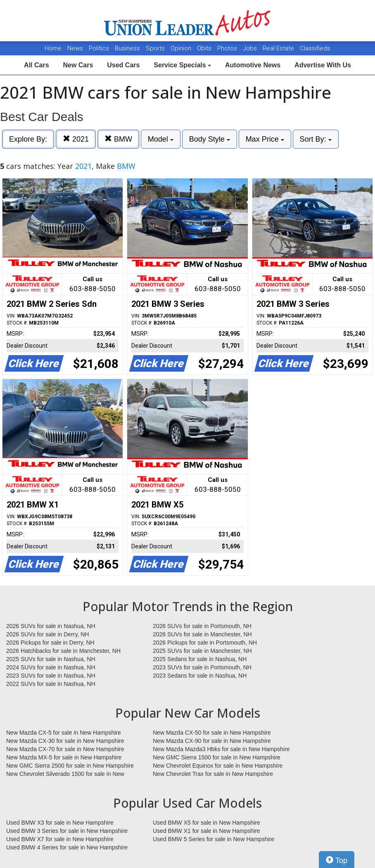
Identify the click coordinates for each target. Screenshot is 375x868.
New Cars (78, 65)
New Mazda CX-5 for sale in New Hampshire (64, 733)
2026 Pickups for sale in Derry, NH (50, 643)
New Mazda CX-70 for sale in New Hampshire (65, 749)
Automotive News (253, 65)
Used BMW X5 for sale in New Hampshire (206, 823)
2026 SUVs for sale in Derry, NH (47, 634)
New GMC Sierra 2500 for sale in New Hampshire (70, 766)
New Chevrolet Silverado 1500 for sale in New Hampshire (65, 774)
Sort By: (316, 139)
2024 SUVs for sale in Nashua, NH (51, 667)
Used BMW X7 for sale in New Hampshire (60, 839)
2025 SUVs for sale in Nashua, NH (51, 659)
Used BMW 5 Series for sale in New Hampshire (214, 839)
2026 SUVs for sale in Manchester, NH (202, 634)
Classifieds (315, 48)
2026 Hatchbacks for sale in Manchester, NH (63, 651)
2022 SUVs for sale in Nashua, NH (51, 684)
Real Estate (279, 48)
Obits (205, 48)
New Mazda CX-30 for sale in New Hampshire (65, 741)
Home (53, 48)
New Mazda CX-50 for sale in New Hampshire (212, 733)
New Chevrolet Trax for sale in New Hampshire (213, 774)
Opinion (182, 48)
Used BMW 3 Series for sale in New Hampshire (67, 831)
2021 (76, 139)
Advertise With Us (323, 65)
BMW (118, 139)
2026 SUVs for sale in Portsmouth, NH (202, 626)
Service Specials (182, 65)
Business (128, 48)
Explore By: (28, 139)
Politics (99, 48)
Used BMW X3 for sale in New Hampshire (60, 823)
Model (161, 139)
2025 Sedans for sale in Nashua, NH (200, 659)
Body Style (210, 139)
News (75, 48)
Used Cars (123, 65)
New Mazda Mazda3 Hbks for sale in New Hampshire (221, 749)
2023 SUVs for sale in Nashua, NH (51, 676)
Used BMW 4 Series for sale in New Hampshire (67, 847)
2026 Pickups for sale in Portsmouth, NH (205, 643)
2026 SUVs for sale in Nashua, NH (51, 626)
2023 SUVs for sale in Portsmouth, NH (202, 667)
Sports (156, 48)
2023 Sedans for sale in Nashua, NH (200, 676)
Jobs (251, 48)
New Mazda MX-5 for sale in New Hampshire (64, 757)
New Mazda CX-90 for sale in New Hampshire (212, 741)
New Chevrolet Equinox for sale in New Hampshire (218, 766)
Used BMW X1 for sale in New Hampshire (206, 831)
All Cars (36, 65)
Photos (228, 48)
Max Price (265, 139)
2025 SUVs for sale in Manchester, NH (202, 651)
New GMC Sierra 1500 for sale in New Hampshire (217, 757)
